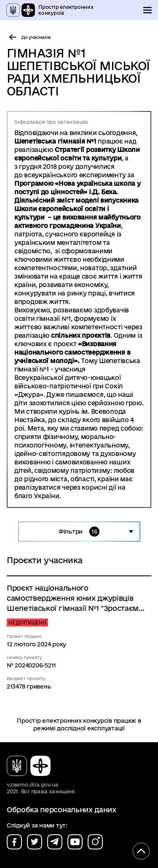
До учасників (36, 37)
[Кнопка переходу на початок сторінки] (141, 851)
